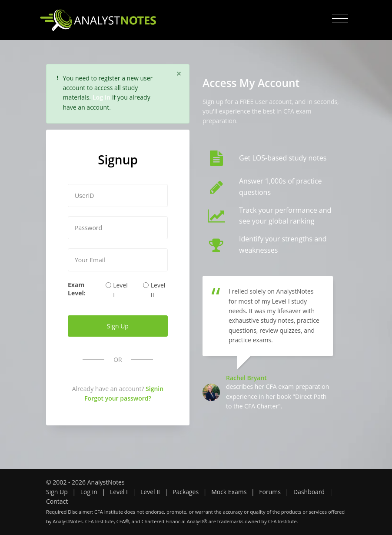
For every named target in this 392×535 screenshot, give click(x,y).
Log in (89, 492)
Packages (186, 492)
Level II (158, 290)
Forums (270, 492)
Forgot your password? (118, 398)
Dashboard (309, 492)
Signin (154, 389)
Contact (57, 501)
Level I (120, 290)
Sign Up (57, 492)
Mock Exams (229, 492)
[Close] (179, 74)
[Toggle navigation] (340, 19)
